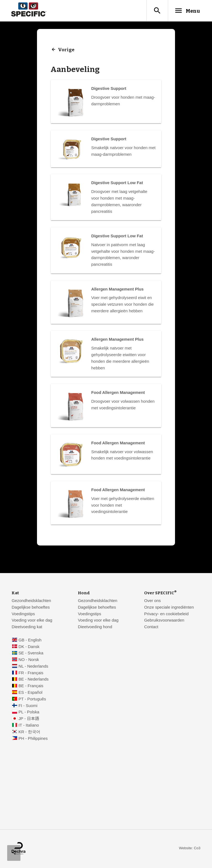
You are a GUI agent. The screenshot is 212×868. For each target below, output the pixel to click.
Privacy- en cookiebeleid (166, 614)
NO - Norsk (29, 660)
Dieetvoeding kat (27, 628)
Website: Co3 (190, 849)
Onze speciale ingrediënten (169, 608)
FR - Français (31, 673)
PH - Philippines (33, 739)
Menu (185, 11)
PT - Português (32, 700)
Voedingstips (23, 614)
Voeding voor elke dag (32, 621)
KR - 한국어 (29, 733)
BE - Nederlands (34, 680)
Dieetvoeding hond (95, 628)
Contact (151, 628)
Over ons (152, 601)
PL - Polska (29, 713)
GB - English (30, 641)
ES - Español (31, 693)
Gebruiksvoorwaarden (164, 621)
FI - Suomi (28, 706)
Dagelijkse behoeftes (31, 608)
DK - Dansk (29, 647)
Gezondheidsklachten (31, 601)
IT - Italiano (29, 726)
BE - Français (31, 687)
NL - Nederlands (33, 667)
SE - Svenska (31, 654)
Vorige (67, 50)
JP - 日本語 (29, 719)
